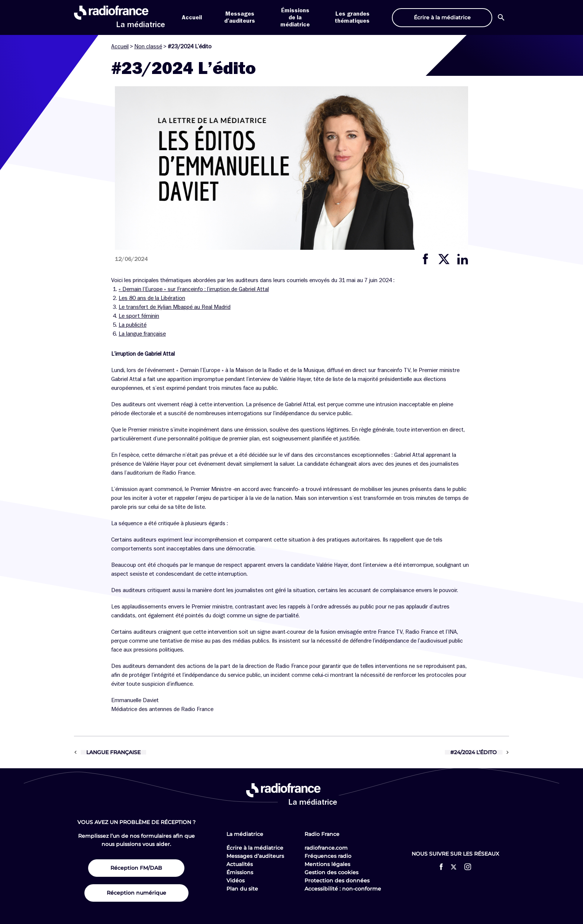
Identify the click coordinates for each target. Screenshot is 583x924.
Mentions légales (327, 864)
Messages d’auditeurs (255, 856)
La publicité (133, 325)
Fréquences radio (328, 856)
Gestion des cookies (331, 872)
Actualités (240, 864)
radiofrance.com (326, 848)
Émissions (240, 872)
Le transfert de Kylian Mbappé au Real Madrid (175, 307)
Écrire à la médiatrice (255, 848)
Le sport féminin (139, 316)
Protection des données (337, 881)
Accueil (192, 17)
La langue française (142, 334)
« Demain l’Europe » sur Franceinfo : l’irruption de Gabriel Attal (194, 289)
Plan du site (242, 889)
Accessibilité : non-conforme (343, 889)
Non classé (148, 46)
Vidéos (236, 881)
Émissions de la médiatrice (295, 17)
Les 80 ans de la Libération (152, 298)
